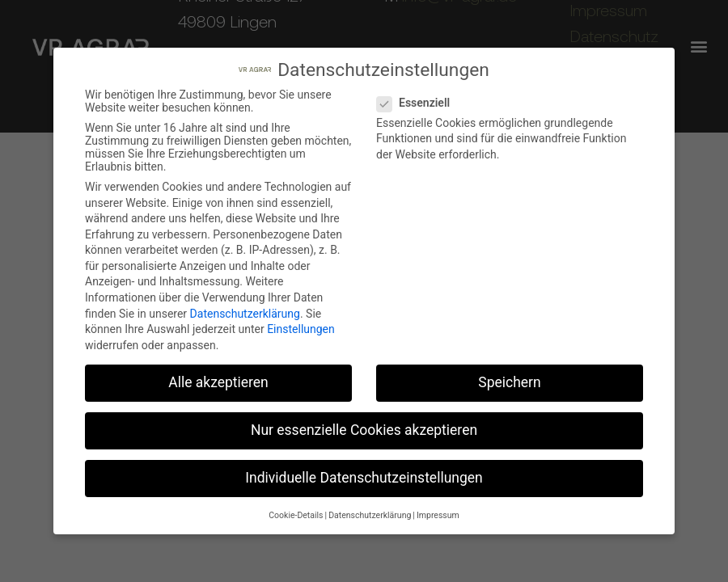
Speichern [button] (509, 382)
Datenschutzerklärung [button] (370, 515)
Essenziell (418, 103)
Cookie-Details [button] (296, 515)
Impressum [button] (438, 515)
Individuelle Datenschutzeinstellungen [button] (364, 478)
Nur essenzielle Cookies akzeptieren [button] (364, 430)
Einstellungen (301, 329)
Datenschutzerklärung (245, 314)
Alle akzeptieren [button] (218, 382)
